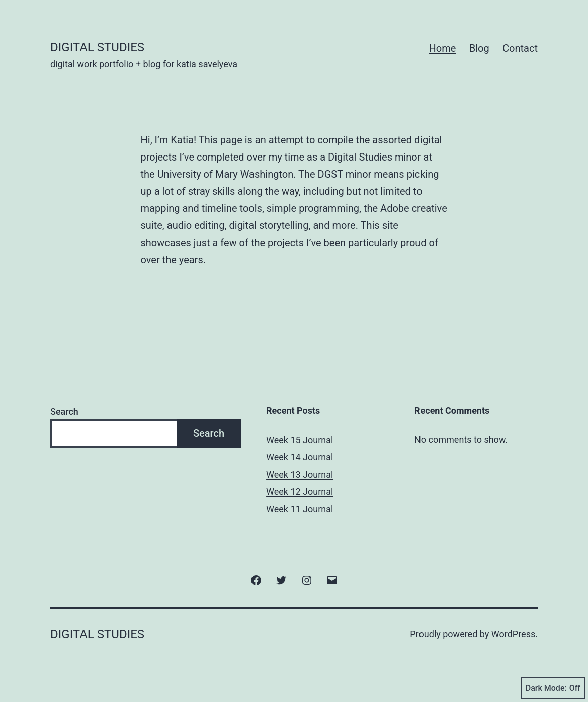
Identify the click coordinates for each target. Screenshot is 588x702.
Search (64, 411)
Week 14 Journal (300, 457)
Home (443, 48)
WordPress (513, 634)
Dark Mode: (553, 688)
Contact (520, 48)
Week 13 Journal (300, 474)
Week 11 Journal (300, 509)
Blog (479, 48)
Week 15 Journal (300, 440)
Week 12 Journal (300, 491)
